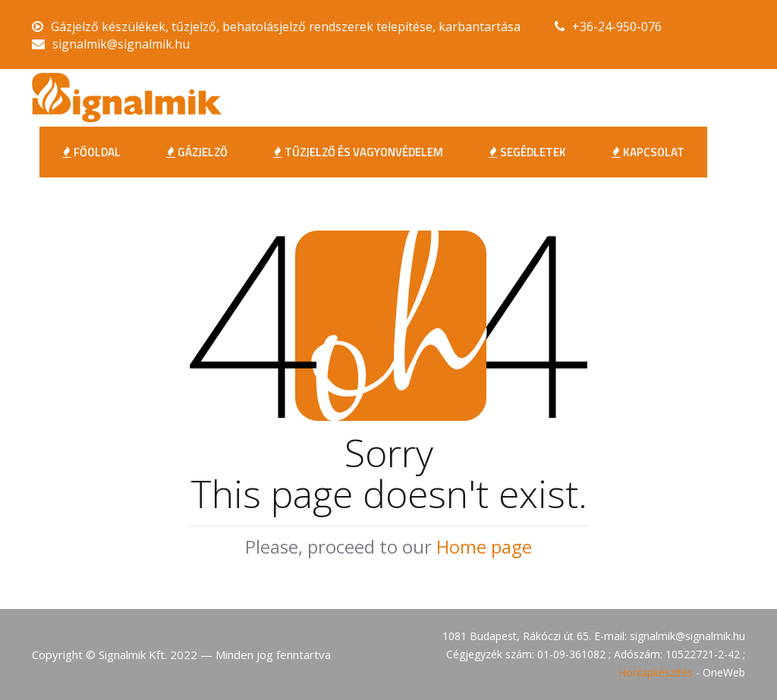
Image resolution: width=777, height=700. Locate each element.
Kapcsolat (648, 152)
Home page (484, 546)
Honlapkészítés (656, 672)
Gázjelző (197, 152)
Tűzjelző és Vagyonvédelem (358, 152)
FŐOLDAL (91, 152)
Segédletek (527, 152)
